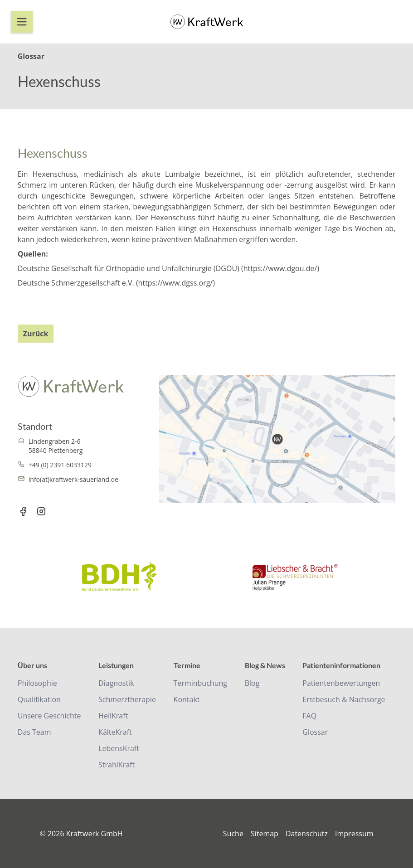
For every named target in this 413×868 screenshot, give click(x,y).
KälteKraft (115, 732)
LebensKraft (119, 748)
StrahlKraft (117, 765)
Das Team (34, 732)
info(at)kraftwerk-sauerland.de (73, 479)
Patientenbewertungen (341, 683)
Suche (233, 834)
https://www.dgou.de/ (280, 268)
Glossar (315, 732)
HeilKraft (113, 716)
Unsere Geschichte (49, 716)
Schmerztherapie (127, 699)
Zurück (36, 334)
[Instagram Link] (41, 512)
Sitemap (265, 834)
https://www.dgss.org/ (176, 283)
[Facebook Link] (23, 512)
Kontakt (187, 699)
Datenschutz (307, 834)
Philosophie (37, 683)
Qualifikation (39, 699)
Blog (252, 683)
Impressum (354, 834)
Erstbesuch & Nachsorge (344, 699)
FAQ (309, 716)
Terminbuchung (200, 683)
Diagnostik (116, 683)
